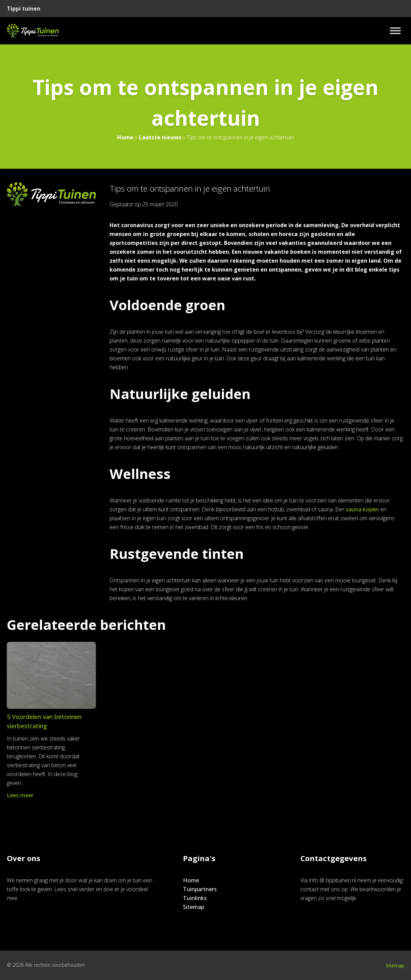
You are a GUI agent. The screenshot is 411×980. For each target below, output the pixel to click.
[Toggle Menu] (395, 31)
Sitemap (194, 907)
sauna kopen (362, 509)
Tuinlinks (195, 898)
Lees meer (21, 795)
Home (125, 137)
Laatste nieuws (160, 137)
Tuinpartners (200, 889)
